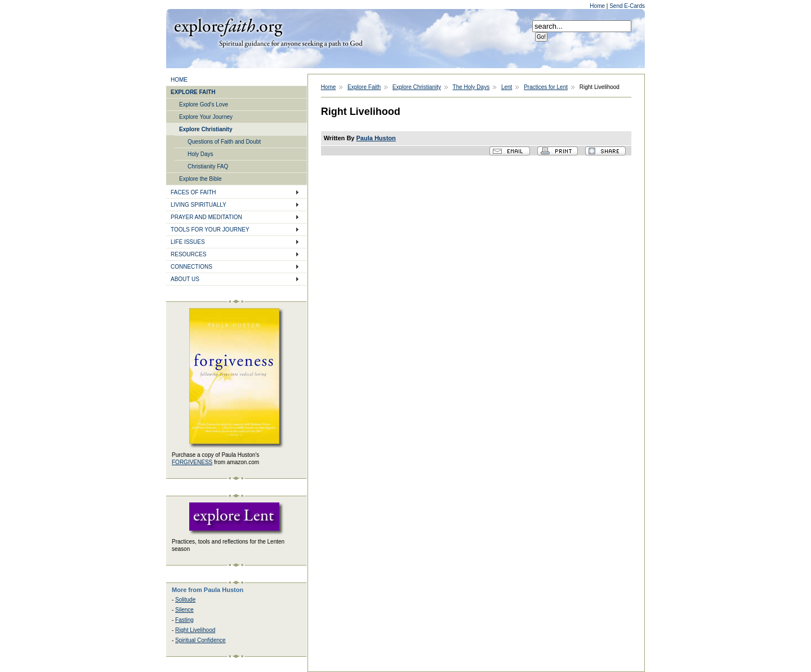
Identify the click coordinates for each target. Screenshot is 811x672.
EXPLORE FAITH (193, 92)
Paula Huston (376, 138)
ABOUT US (185, 279)
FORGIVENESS (192, 462)
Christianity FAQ (208, 166)
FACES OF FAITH (193, 192)
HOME (179, 80)
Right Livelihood (195, 630)
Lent (507, 87)
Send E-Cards (627, 6)
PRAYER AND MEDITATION (206, 217)
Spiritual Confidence (200, 640)
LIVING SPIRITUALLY (199, 205)
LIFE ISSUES (188, 242)
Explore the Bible (200, 179)
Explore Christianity (206, 129)
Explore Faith (228, 26)
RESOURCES (188, 254)
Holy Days (200, 154)
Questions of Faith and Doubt (224, 142)
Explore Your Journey (206, 117)
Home (598, 6)
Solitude (185, 600)
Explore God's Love (204, 104)
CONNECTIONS (191, 267)
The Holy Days (471, 87)
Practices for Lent (546, 87)
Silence (184, 610)
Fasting (184, 620)
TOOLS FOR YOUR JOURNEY (210, 230)
